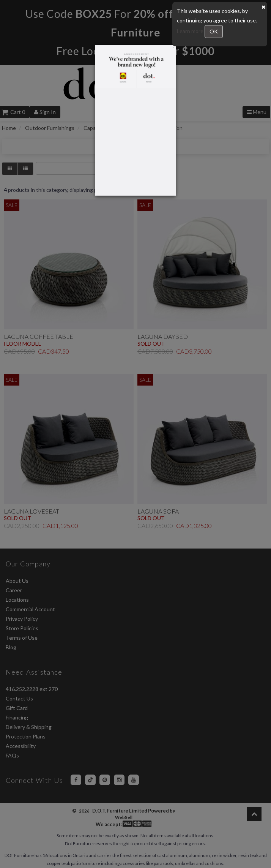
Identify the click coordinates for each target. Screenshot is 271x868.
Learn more (191, 31)
